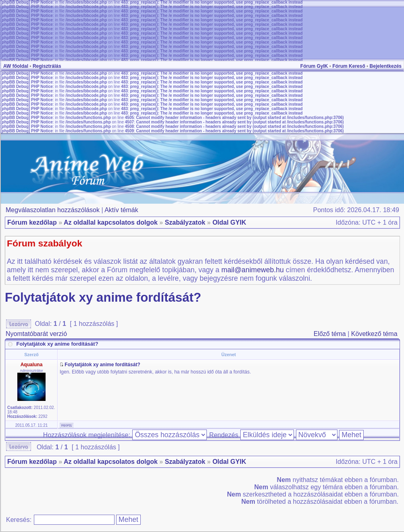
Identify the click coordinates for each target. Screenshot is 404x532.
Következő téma (374, 334)
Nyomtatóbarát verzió (36, 334)
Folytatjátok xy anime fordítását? (103, 297)
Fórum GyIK (314, 66)
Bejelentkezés (386, 66)
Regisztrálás (47, 66)
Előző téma (330, 334)
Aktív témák (121, 210)
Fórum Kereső (349, 66)
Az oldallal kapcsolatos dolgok (111, 222)
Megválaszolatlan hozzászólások (53, 210)
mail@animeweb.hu (253, 270)
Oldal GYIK (229, 222)
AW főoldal (16, 66)
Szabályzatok (185, 222)
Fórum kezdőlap (32, 222)
